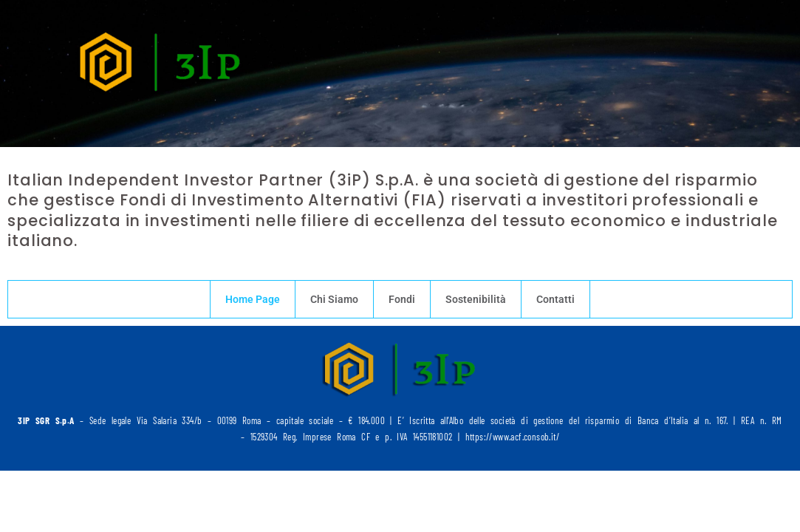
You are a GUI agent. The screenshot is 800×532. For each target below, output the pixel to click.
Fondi (402, 299)
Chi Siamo (334, 299)
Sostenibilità (476, 299)
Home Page (253, 299)
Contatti (555, 299)
